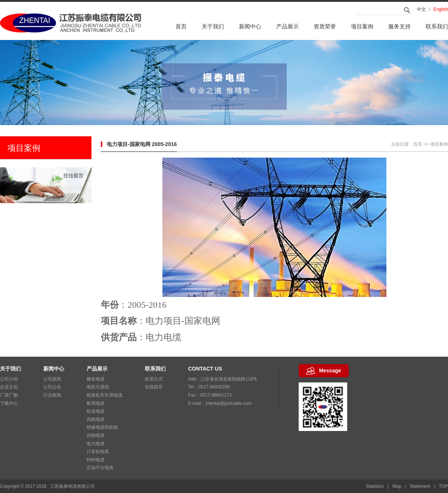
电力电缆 (96, 444)
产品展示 (287, 26)
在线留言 (154, 387)
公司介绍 (9, 379)
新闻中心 (250, 26)
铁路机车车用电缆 (105, 395)
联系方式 (154, 379)
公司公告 (52, 387)
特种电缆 (96, 460)
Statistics (375, 486)
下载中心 (9, 403)
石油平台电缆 (100, 468)
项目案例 (362, 26)
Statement (420, 486)
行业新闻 (52, 395)
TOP (444, 486)
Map (397, 486)
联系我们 (437, 26)
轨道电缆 (96, 411)
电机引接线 (98, 387)
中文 (421, 9)
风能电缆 (96, 419)
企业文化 (9, 387)
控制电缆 (96, 435)
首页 (181, 26)
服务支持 (399, 26)
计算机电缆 (98, 452)
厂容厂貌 (9, 395)
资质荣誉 (325, 26)
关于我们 (213, 26)
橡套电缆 (96, 379)
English (441, 9)
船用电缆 (96, 403)
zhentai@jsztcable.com (228, 403)
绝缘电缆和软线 (102, 427)
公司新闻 (52, 379)
